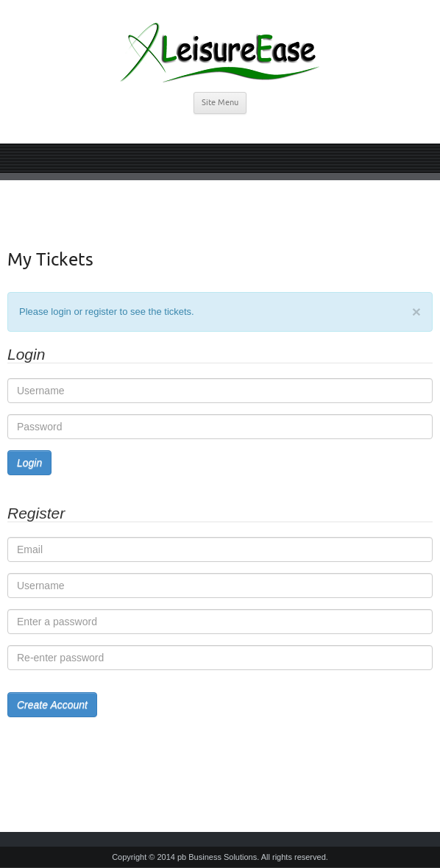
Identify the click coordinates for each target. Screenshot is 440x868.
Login (29, 463)
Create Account (52, 705)
